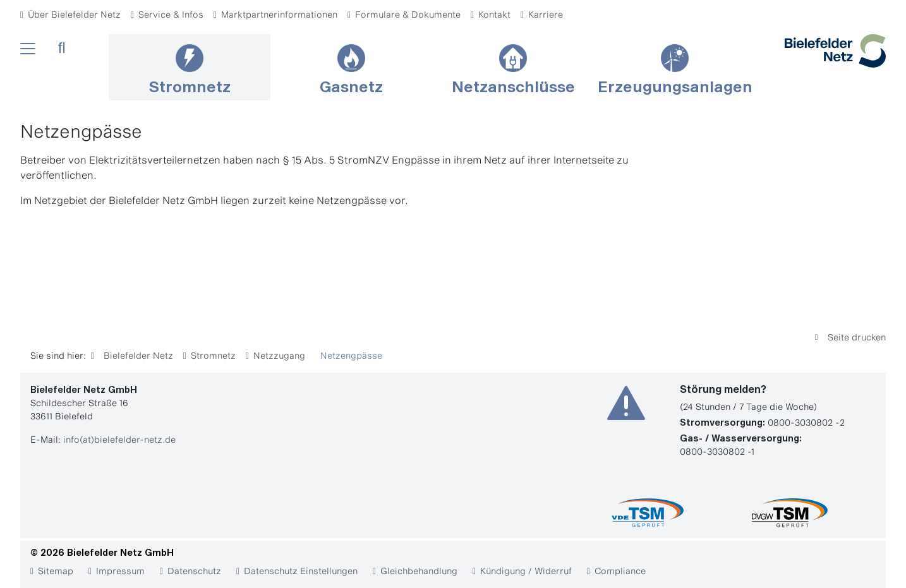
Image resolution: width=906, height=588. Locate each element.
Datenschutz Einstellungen (301, 571)
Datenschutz (194, 571)
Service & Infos (171, 14)
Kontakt (494, 14)
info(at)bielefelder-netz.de (119, 439)
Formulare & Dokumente (408, 14)
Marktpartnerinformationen (279, 14)
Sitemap (56, 571)
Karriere (546, 14)
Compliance (620, 571)
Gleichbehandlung (419, 571)
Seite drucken (855, 337)
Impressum (120, 571)
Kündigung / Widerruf (526, 571)
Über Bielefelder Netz (74, 14)
